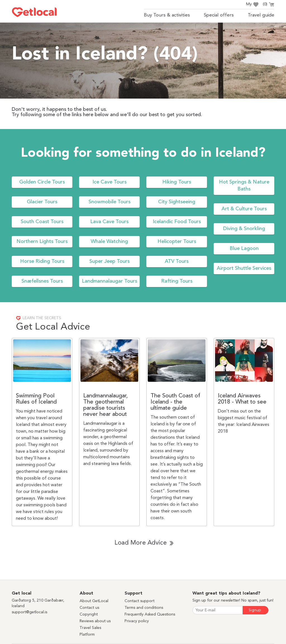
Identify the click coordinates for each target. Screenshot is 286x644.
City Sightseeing (177, 202)
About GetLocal (94, 601)
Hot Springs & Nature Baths (244, 186)
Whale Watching (109, 242)
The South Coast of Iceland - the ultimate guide (175, 402)
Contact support (140, 601)
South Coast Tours (42, 222)
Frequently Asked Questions (150, 614)
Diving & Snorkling (244, 229)
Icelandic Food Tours (177, 222)
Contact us (89, 608)
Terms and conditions (144, 608)
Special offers (219, 15)
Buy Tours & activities (167, 15)
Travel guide (261, 15)
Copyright (89, 614)
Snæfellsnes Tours (42, 281)
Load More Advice (141, 543)
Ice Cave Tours (109, 182)
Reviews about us (95, 621)
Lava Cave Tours (109, 222)
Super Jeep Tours (109, 261)
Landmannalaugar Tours (109, 281)
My (252, 5)
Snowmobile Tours (109, 202)
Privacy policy (137, 621)
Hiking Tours (177, 182)
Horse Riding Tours (42, 261)
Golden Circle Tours (42, 182)
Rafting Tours (177, 281)
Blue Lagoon (244, 249)
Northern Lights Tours (42, 242)
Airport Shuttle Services (244, 268)
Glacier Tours (42, 202)
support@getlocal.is (29, 612)
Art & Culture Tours (244, 209)
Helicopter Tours (177, 242)
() (269, 5)
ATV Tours (177, 261)
